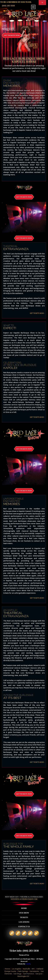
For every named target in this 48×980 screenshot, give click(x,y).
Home (24, 908)
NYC (33, 969)
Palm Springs (23, 971)
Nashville (26, 969)
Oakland (40, 969)
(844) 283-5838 (8, 6)
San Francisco (29, 974)
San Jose (39, 974)
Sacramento (34, 971)
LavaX (28, 964)
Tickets (24, 917)
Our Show (24, 913)
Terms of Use (24, 955)
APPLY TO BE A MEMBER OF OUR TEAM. (23, 2)
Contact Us (24, 927)
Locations (24, 922)
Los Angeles (17, 969)
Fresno (8, 969)
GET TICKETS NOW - (37, 313)
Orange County (10, 971)
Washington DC (23, 976)
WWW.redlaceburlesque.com (24, 899)
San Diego (18, 974)
